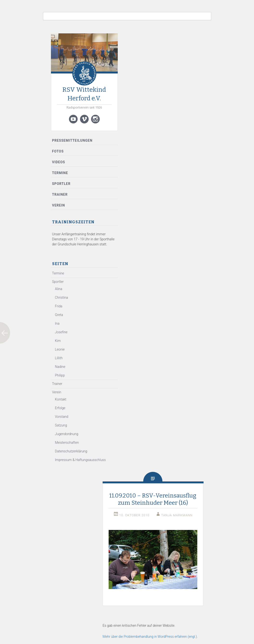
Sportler (61, 184)
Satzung (61, 425)
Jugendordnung (67, 434)
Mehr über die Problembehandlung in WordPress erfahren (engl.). (150, 637)
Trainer (60, 194)
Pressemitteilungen (72, 140)
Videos (59, 162)
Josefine (61, 332)
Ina (57, 323)
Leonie (60, 349)
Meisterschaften (67, 443)
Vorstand (62, 417)
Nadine (60, 367)
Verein (59, 205)
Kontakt (61, 399)
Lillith (59, 358)
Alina (59, 289)
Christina (62, 298)
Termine (60, 173)
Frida (59, 306)
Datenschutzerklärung (71, 451)
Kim (58, 341)
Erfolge (60, 408)
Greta (59, 315)
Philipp (60, 375)
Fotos (58, 151)
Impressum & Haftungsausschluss (81, 460)
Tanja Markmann (177, 515)
